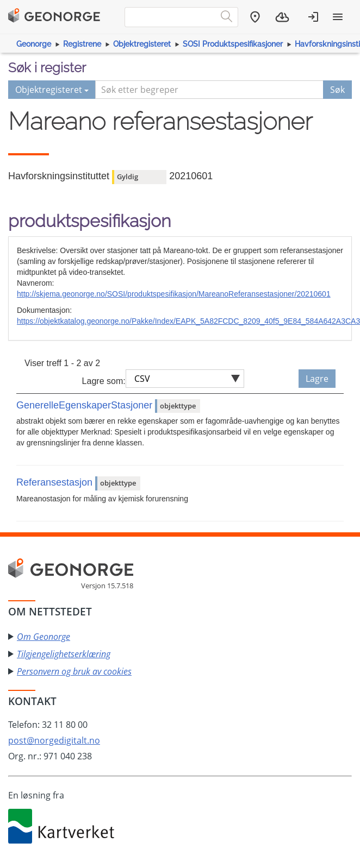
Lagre (317, 379)
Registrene (82, 44)
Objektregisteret (142, 44)
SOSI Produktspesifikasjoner (233, 44)
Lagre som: (104, 381)
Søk (337, 90)
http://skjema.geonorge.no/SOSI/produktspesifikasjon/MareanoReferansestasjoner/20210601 (174, 294)
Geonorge (34, 44)
